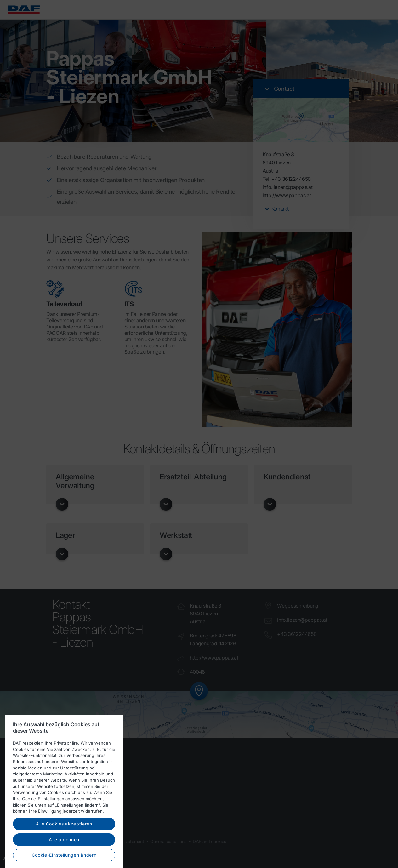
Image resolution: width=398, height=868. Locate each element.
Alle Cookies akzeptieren (64, 834)
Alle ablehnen (64, 850)
